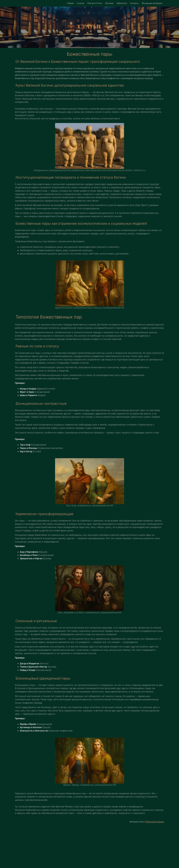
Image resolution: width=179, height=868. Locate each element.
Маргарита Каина (155, 822)
